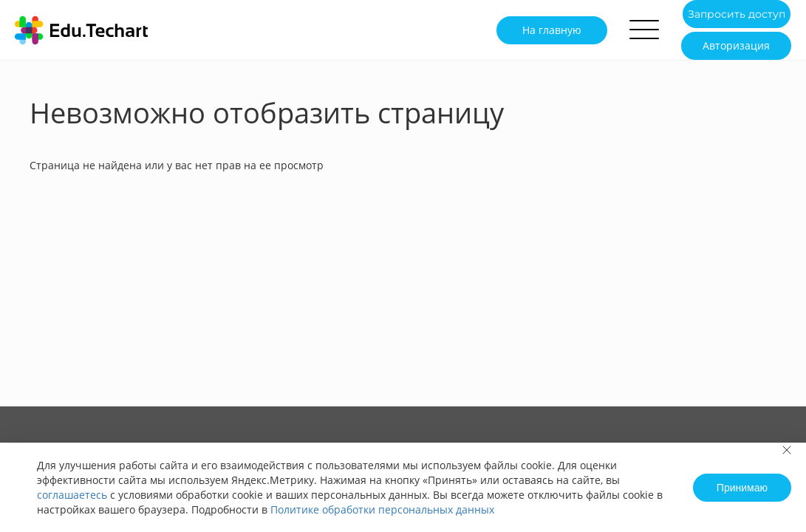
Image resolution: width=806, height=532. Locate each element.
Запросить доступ (737, 14)
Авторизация (736, 45)
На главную (552, 30)
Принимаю (742, 488)
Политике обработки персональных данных (382, 509)
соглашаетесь (72, 495)
